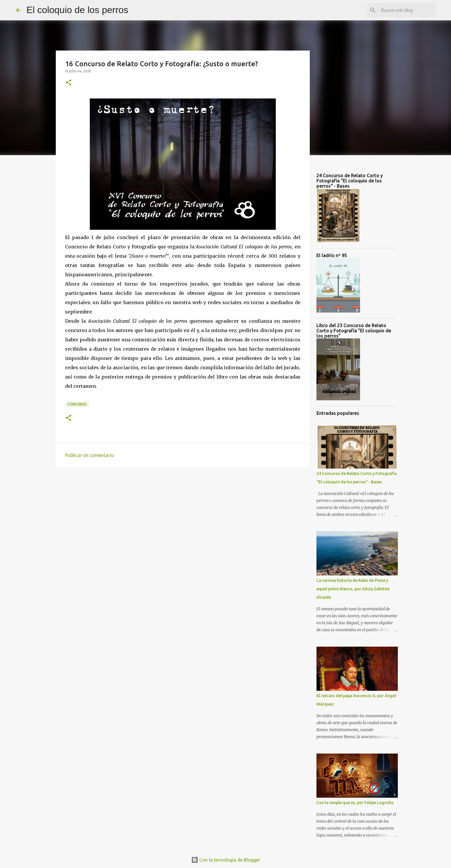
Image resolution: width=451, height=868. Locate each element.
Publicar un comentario (90, 455)
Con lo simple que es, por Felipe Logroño (355, 803)
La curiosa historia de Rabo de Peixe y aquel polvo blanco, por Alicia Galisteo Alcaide (353, 589)
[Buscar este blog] (406, 10)
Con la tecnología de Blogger (226, 860)
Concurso (77, 404)
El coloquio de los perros (77, 10)
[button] (69, 83)
